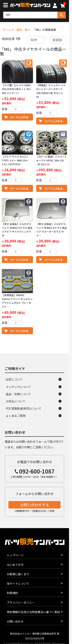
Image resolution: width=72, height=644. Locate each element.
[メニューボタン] (6, 6)
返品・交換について (18, 394)
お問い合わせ (15, 621)
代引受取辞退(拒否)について (24, 408)
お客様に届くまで (18, 574)
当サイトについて (18, 583)
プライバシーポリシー (21, 602)
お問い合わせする (35, 505)
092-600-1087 (37, 471)
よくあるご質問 (16, 416)
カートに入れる (19, 117)
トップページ (15, 555)
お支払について (16, 401)
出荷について (14, 379)
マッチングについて (18, 387)
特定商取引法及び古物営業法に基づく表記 (33, 612)
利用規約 (12, 593)
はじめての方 (15, 565)
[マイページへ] (55, 6)
